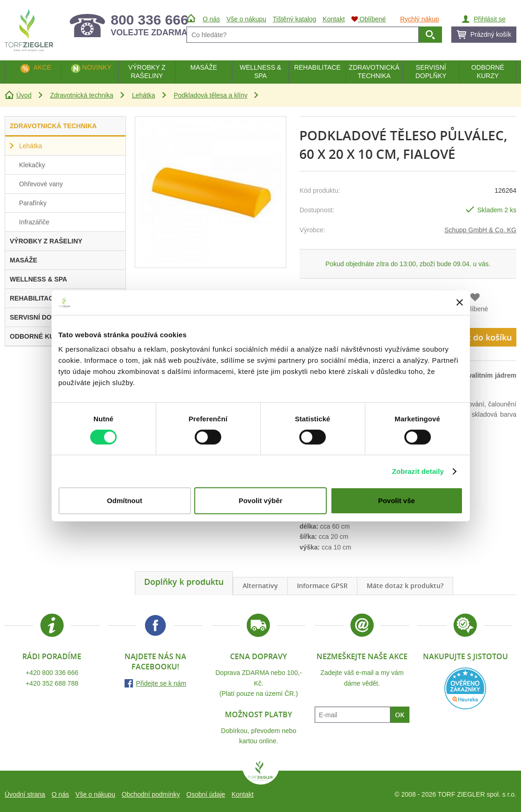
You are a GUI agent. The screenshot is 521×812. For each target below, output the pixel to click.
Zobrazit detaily (418, 471)
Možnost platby (258, 714)
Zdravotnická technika (82, 95)
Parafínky (33, 203)
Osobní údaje (206, 794)
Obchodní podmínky (151, 794)
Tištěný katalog (295, 19)
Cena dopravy (258, 656)
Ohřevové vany (41, 184)
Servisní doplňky (431, 72)
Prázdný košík (491, 34)
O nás (60, 794)
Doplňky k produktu (184, 582)
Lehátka (144, 95)
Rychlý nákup (420, 19)
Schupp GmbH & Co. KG (480, 230)
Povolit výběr (260, 501)
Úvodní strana (25, 794)
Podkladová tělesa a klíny (211, 95)
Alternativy (260, 586)
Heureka (465, 688)
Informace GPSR (322, 586)
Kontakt (242, 794)
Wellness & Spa (260, 72)
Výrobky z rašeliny (147, 72)
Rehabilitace (317, 67)
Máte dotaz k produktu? (405, 586)
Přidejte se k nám (161, 683)
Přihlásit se (489, 19)
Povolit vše (396, 501)
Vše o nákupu (95, 794)
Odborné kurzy (488, 72)
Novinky (97, 67)
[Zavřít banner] (460, 302)
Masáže (204, 67)
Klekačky (32, 165)
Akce (42, 67)
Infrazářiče (34, 222)
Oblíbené (475, 309)
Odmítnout (125, 501)
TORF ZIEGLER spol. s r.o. (261, 773)
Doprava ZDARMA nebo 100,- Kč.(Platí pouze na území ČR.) (259, 683)
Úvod (24, 95)
